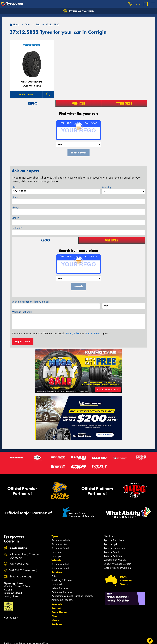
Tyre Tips (56, 556)
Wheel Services (60, 588)
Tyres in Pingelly (112, 552)
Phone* (16, 208)
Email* (15, 218)
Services (57, 572)
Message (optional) (22, 312)
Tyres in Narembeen (114, 548)
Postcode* (17, 228)
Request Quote (23, 341)
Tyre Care (57, 552)
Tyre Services (58, 584)
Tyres (55, 536)
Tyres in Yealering (113, 556)
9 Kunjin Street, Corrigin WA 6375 (24, 556)
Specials (57, 604)
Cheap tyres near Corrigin (117, 568)
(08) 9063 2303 (20, 564)
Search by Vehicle (61, 540)
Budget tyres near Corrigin (117, 564)
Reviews (57, 624)
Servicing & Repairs (62, 580)
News (55, 620)
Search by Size (59, 544)
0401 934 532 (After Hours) (23, 570)
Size (14, 187)
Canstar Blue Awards (115, 560)
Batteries (56, 576)
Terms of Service (93, 334)
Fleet (55, 616)
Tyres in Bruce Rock (114, 540)
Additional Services (62, 592)
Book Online (60, 612)
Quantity (107, 187)
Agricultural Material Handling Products (72, 596)
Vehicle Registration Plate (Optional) (31, 302)
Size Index (109, 536)
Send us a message (21, 577)
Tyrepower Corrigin (79, 11)
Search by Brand (60, 548)
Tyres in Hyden (112, 544)
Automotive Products (62, 600)
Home (14, 25)
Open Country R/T (32, 82)
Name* (16, 197)
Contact (56, 608)
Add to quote (26, 94)
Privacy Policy (73, 334)
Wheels (56, 560)
